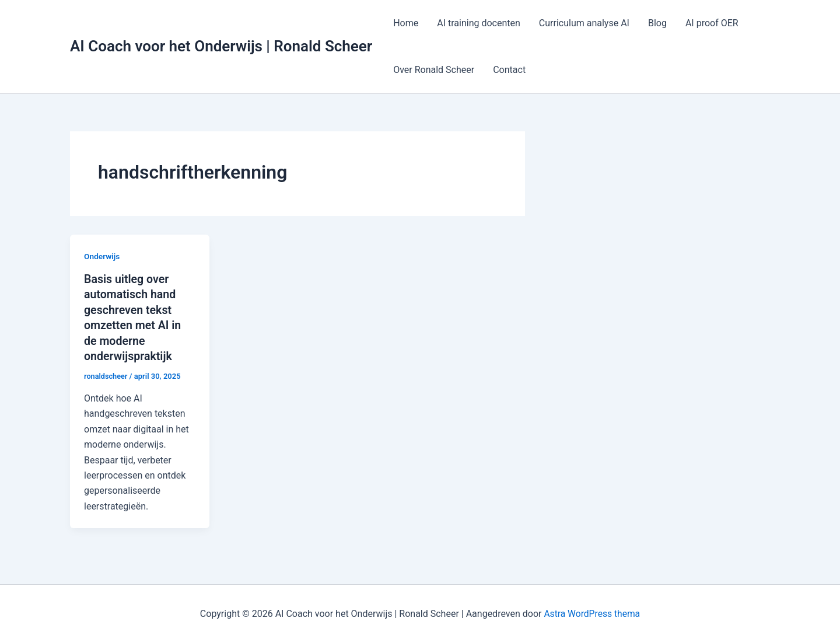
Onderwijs (102, 256)
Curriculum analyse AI (584, 23)
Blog (657, 23)
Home (406, 23)
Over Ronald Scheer (434, 70)
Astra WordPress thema (592, 613)
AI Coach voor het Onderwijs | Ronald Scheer (221, 46)
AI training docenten (479, 23)
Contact (509, 70)
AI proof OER (712, 23)
